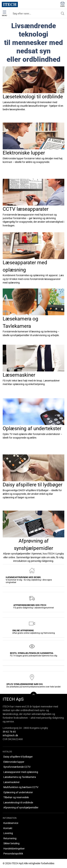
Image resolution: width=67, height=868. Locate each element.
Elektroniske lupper (14, 762)
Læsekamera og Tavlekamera (20, 777)
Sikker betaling (11, 843)
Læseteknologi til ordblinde (18, 803)
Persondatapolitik (13, 854)
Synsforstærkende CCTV (17, 767)
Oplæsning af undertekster (18, 792)
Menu (4, 14)
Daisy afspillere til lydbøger (18, 757)
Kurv (63, 4)
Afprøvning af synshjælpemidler (21, 808)
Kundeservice (11, 823)
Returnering (10, 838)
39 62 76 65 (9, 732)
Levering (8, 833)
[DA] (10, 4)
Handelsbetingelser (14, 849)
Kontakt (8, 828)
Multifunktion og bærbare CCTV (21, 787)
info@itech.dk (10, 735)
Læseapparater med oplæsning (21, 772)
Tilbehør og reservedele (16, 797)
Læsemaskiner (12, 782)
